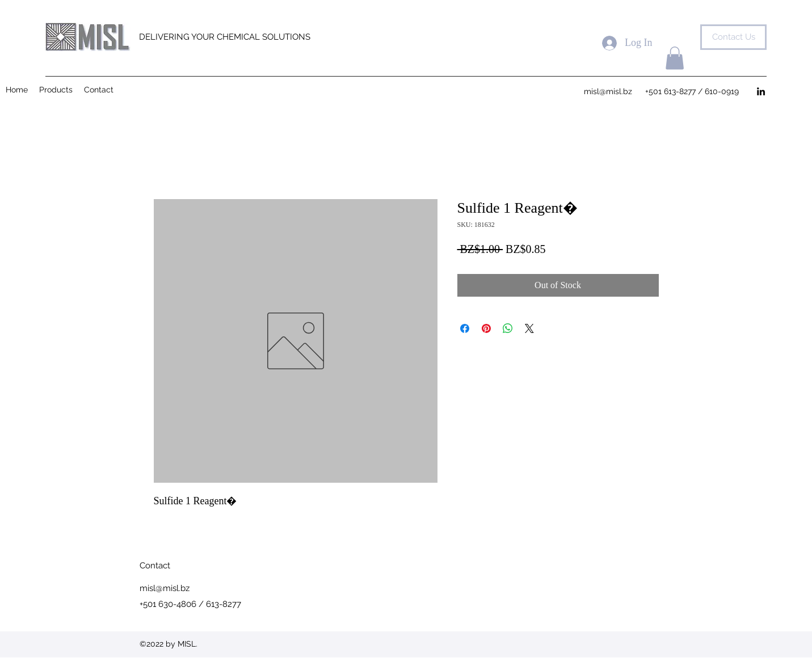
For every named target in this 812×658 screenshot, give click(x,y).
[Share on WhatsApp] (508, 328)
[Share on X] (529, 328)
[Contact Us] (733, 37)
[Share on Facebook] (465, 328)
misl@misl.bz (165, 588)
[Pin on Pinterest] (486, 328)
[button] (675, 58)
